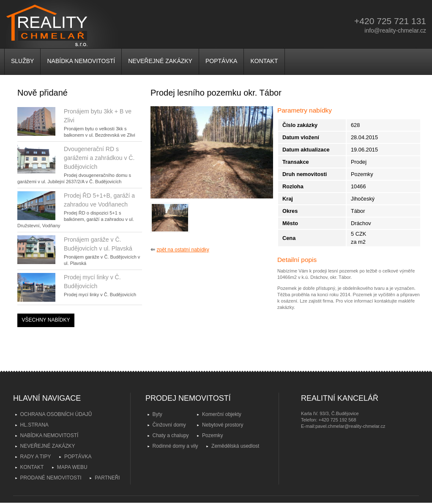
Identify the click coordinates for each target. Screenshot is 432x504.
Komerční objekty (222, 414)
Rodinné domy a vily (175, 446)
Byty (157, 414)
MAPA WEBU (72, 467)
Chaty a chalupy (171, 435)
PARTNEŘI (107, 478)
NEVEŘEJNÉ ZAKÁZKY (160, 61)
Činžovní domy (169, 425)
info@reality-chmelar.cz (395, 30)
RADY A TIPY (36, 457)
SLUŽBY (22, 61)
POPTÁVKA (221, 61)
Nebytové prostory (223, 425)
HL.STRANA (34, 425)
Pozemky (212, 435)
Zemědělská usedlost (235, 446)
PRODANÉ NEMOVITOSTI (51, 478)
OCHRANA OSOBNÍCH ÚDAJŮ (56, 414)
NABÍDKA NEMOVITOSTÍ (81, 61)
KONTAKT (264, 61)
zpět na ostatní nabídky (183, 250)
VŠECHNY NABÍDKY (46, 320)
